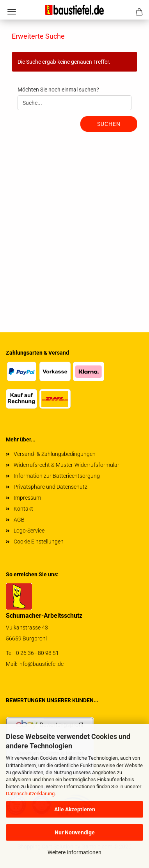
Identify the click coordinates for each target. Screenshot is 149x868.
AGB (19, 520)
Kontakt (23, 509)
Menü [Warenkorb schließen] (12, 12)
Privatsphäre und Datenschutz (51, 487)
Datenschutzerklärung (30, 794)
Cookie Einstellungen (39, 542)
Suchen (109, 124)
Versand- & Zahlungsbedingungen (55, 454)
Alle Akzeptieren (75, 809)
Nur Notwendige (75, 832)
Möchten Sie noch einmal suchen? (58, 90)
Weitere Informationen (74, 852)
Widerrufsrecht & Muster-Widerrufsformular (67, 465)
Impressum (27, 498)
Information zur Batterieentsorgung (57, 476)
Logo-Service (29, 531)
